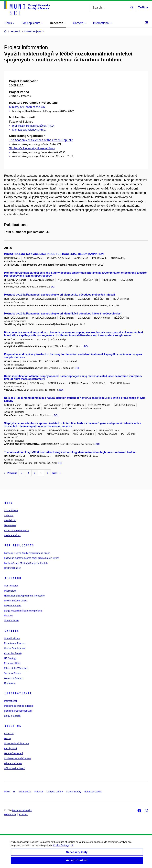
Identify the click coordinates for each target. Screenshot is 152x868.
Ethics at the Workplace (16, 668)
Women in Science (14, 678)
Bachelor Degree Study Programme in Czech (27, 553)
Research (13, 578)
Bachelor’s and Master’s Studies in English (26, 563)
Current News (11, 510)
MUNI (7, 792)
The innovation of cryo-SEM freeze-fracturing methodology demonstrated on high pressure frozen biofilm (70, 452)
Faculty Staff (11, 748)
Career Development (15, 648)
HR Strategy (10, 658)
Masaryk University (22, 810)
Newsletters (10, 525)
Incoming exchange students (19, 706)
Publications (10, 591)
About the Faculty (13, 653)
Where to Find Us (13, 763)
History (8, 738)
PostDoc (8, 616)
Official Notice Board (15, 768)
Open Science (11, 621)
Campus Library (55, 792)
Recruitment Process (15, 643)
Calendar (9, 515)
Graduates (9, 683)
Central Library (74, 792)
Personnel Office (13, 663)
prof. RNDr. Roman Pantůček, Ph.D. (33, 126)
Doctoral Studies (13, 568)
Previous (11, 473)
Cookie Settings (63, 850)
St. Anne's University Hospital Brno (32, 148)
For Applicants (19, 545)
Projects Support (13, 606)
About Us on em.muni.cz (17, 530)
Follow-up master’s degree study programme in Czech (32, 558)
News (8, 503)
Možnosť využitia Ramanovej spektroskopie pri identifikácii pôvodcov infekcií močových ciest (63, 314)
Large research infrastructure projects (23, 611)
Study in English (12, 716)
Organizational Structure (16, 743)
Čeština (143, 7)
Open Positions (12, 638)
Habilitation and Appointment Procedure (24, 596)
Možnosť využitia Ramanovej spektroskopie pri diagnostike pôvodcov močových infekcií (60, 295)
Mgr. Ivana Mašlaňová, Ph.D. (29, 130)
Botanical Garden (93, 792)
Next (56, 473)
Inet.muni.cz (25, 792)
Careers (12, 631)
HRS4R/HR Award (13, 753)
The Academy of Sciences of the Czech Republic (41, 140)
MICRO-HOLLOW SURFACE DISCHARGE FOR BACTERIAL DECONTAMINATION (54, 254)
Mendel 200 (10, 520)
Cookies (23, 814)
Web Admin (10, 814)
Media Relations (12, 535)
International (18, 693)
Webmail (39, 792)
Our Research (11, 586)
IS (14, 792)
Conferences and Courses (17, 758)
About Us (13, 726)
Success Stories (12, 673)
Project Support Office (15, 601)
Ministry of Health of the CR (27, 107)
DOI (53, 287)
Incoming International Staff (18, 711)
